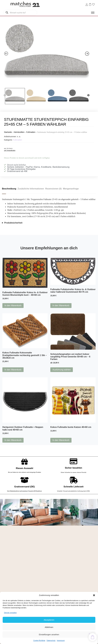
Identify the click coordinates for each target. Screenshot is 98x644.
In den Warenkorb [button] (13, 305)
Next (88, 95)
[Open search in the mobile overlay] (20, 13)
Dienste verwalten (10, 613)
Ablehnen (49, 627)
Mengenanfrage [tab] (71, 189)
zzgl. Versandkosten (10, 150)
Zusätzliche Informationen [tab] (31, 189)
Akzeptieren (49, 620)
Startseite (8, 132)
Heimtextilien (19, 132)
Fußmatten (31, 132)
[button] (94, 595)
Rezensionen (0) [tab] (53, 189)
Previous (5, 95)
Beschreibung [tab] (9, 189)
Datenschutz (51, 641)
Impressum (61, 641)
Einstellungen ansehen (49, 634)
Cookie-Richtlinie (39, 641)
